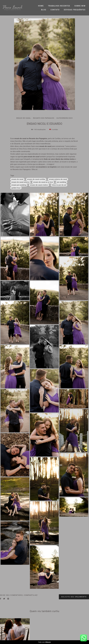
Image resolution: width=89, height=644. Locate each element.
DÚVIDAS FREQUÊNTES (75, 10)
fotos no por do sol (59, 185)
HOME (41, 6)
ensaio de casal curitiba (36, 179)
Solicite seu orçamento (74, 597)
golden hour (16, 188)
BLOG (44, 10)
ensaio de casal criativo (39, 185)
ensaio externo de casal (58, 179)
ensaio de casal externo (20, 182)
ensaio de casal (17, 179)
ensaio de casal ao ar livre (43, 182)
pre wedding (61, 182)
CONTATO (55, 10)
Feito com (44, 642)
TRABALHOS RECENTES (59, 6)
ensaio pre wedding (19, 185)
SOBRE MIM (80, 6)
